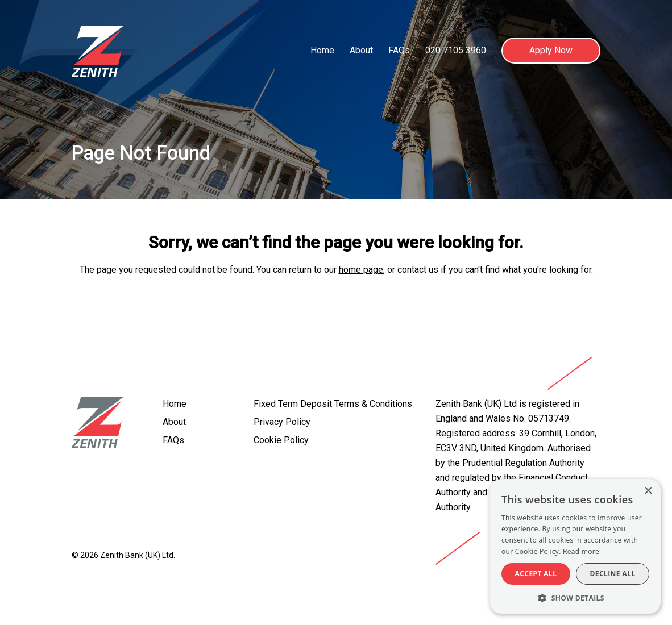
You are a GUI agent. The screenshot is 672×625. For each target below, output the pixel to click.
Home (322, 50)
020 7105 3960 (456, 50)
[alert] (575, 546)
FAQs (399, 50)
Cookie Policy (281, 440)
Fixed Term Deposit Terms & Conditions (333, 404)
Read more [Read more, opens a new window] (581, 551)
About (361, 50)
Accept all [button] (536, 574)
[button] (575, 597)
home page (361, 270)
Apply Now (551, 50)
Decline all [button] (613, 574)
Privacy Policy (282, 422)
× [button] (648, 491)
